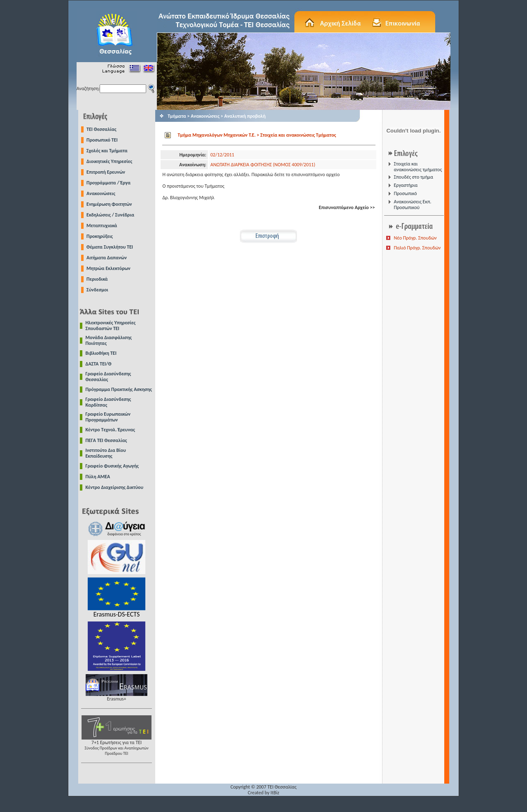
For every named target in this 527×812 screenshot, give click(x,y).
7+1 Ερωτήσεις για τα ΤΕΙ (117, 746)
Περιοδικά (97, 279)
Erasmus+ (117, 697)
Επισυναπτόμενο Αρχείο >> (347, 207)
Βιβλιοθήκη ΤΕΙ (101, 353)
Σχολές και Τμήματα (107, 151)
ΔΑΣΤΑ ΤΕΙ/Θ (99, 364)
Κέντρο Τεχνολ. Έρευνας (111, 430)
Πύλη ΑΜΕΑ (98, 477)
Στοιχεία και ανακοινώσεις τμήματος (418, 167)
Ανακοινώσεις (101, 193)
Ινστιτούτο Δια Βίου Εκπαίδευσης (106, 453)
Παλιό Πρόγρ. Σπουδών (417, 248)
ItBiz (275, 793)
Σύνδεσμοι (97, 290)
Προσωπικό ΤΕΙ (102, 140)
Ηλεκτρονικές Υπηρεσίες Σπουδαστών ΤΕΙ (111, 326)
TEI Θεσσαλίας (101, 129)
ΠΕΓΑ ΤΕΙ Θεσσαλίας (106, 440)
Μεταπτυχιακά (102, 226)
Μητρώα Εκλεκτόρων (108, 268)
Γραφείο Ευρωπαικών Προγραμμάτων (108, 417)
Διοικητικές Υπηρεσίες (109, 161)
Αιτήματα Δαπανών (107, 258)
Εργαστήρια (406, 185)
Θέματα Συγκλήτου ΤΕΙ (110, 247)
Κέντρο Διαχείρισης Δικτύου (115, 487)
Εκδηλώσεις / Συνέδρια (110, 215)
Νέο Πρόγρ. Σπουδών (415, 238)
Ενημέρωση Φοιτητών (109, 204)
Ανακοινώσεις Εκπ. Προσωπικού (412, 205)
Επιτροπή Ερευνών (106, 172)
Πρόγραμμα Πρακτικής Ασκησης (119, 389)
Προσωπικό (405, 193)
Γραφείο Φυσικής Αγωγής (112, 466)
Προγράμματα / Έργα (108, 183)
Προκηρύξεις (100, 236)
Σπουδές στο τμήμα (413, 177)
